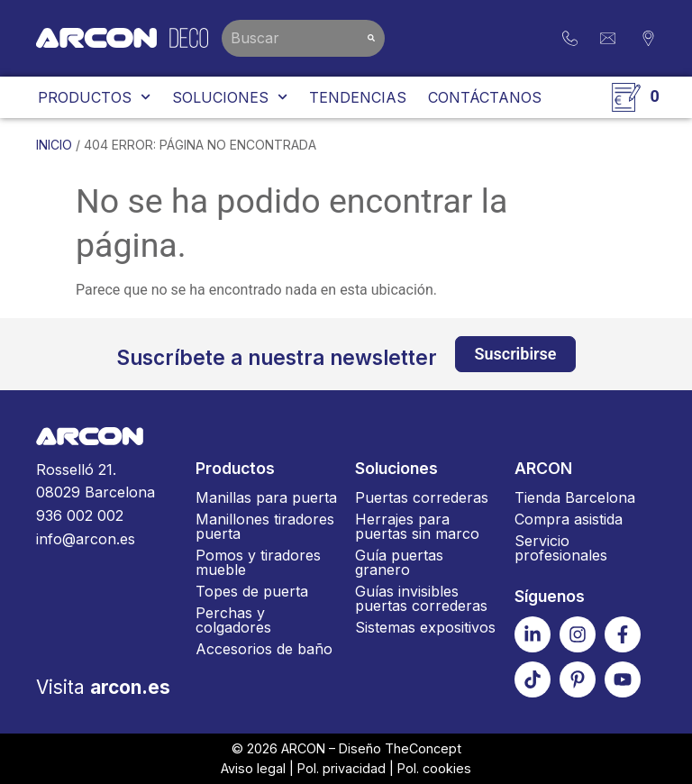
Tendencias (358, 97)
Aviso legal (253, 768)
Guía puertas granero (399, 562)
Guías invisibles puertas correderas (421, 598)
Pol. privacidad (341, 768)
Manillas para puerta (266, 497)
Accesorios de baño (264, 649)
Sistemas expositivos (425, 627)
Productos (94, 97)
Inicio (54, 145)
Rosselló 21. (107, 483)
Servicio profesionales (561, 548)
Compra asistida (569, 519)
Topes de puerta (252, 591)
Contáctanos (485, 97)
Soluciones (230, 97)
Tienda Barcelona (575, 497)
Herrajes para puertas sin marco (417, 526)
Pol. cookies (434, 768)
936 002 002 (80, 515)
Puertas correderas (422, 497)
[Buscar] (371, 38)
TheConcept (423, 748)
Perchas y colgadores (233, 620)
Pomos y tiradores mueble (258, 562)
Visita (103, 687)
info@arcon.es (86, 539)
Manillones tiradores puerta (265, 526)
